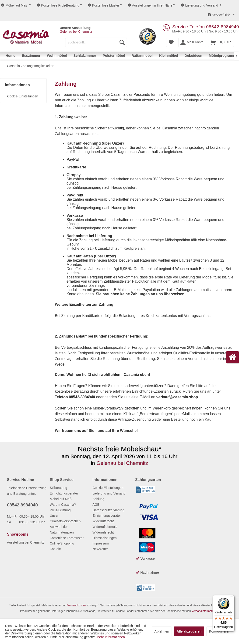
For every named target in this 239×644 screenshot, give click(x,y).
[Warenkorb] (221, 42)
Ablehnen (162, 631)
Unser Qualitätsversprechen (65, 518)
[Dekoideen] (193, 55)
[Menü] (232, 598)
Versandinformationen (205, 611)
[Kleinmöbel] (169, 55)
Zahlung (98, 499)
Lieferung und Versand (199, 5)
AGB (96, 505)
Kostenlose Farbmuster (67, 538)
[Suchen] (122, 42)
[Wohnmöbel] (57, 55)
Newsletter (100, 549)
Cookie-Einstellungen (23, 96)
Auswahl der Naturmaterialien (62, 530)
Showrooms (18, 534)
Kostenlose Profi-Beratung (58, 5)
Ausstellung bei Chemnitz (25, 542)
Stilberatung (58, 488)
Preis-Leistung (60, 510)
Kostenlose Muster (104, 5)
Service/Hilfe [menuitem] (219, 15)
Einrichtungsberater (64, 493)
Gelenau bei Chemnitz (76, 32)
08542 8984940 (22, 505)
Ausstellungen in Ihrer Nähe (150, 5)
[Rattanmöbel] (142, 55)
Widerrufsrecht (103, 521)
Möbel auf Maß (14, 5)
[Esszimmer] (31, 55)
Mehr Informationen (111, 637)
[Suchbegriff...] (96, 42)
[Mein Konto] (192, 42)
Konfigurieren (220, 631)
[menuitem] (96, 42)
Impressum (100, 543)
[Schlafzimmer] (85, 55)
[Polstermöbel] (114, 55)
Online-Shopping (62, 543)
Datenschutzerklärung (108, 510)
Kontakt (55, 549)
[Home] (11, 55)
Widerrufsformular (105, 527)
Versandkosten (76, 605)
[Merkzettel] (171, 42)
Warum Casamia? (63, 505)
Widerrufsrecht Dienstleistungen (105, 535)
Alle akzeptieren (189, 631)
